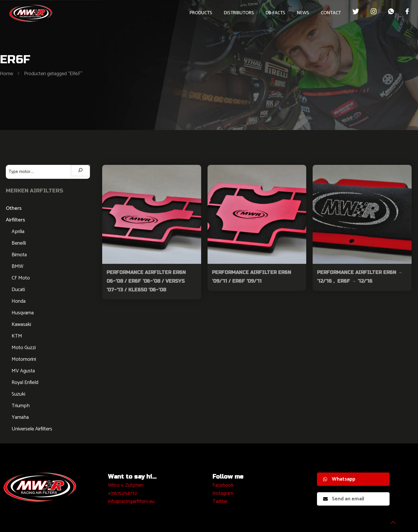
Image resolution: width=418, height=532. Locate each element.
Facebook (223, 485)
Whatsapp (339, 479)
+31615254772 (122, 493)
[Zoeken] (80, 171)
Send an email (344, 499)
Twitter (220, 502)
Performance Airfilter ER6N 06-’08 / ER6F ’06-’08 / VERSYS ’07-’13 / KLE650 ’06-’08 (146, 281)
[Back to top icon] (390, 520)
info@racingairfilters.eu (131, 502)
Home (7, 74)
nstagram (224, 493)
